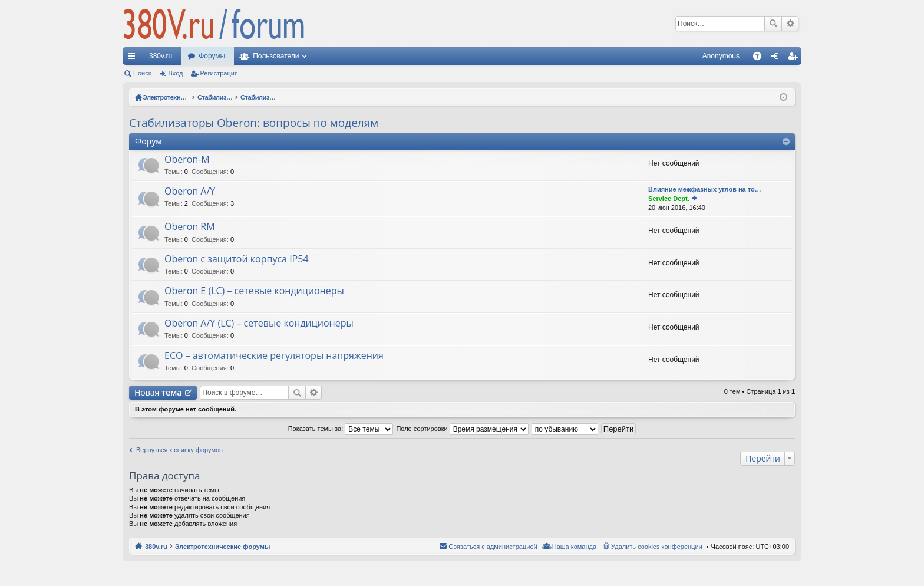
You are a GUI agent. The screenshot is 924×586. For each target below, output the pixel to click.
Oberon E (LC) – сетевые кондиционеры (254, 291)
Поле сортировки (462, 429)
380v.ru (161, 56)
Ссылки (134, 58)
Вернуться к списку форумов (179, 450)
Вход (176, 73)
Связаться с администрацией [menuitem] (493, 547)
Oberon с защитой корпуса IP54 (237, 259)
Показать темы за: (341, 429)
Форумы (212, 56)
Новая (158, 392)
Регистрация (219, 73)
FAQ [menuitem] (761, 58)
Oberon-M (187, 160)
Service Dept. (669, 199)
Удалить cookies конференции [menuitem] (657, 547)
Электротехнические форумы (223, 547)
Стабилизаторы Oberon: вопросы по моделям (254, 123)
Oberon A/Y (190, 192)
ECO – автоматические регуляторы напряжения (274, 356)
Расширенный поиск (790, 24)
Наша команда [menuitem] (574, 547)
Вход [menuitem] (778, 58)
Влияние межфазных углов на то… (705, 189)
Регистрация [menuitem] (795, 58)
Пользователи (276, 56)
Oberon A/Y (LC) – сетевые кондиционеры (259, 324)
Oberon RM (190, 227)
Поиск (773, 24)
